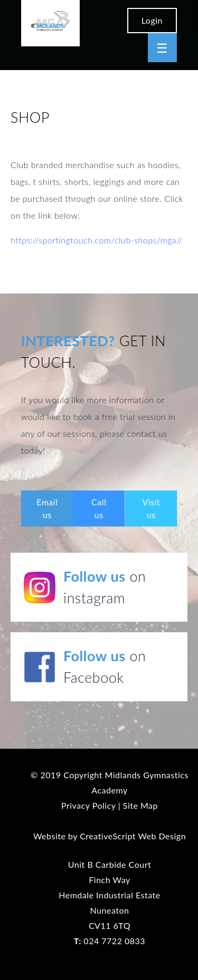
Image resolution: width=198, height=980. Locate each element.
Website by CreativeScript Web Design (110, 836)
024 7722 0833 (110, 941)
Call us (99, 508)
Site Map (140, 805)
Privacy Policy (88, 805)
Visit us (151, 508)
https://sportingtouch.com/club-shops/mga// (97, 240)
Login (152, 20)
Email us (47, 508)
